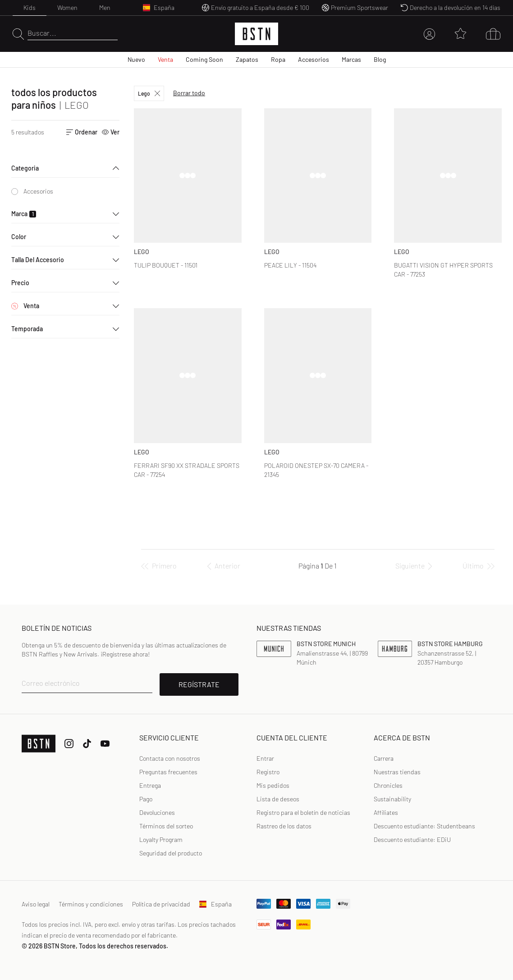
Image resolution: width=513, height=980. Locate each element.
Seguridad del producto (171, 853)
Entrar (265, 758)
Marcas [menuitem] (351, 59)
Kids (30, 7)
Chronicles (388, 785)
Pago (146, 799)
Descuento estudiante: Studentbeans (424, 826)
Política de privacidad (161, 904)
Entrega (150, 785)
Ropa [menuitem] (278, 59)
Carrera (384, 758)
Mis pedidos (273, 785)
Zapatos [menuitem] (247, 59)
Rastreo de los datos (284, 826)
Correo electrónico (51, 683)
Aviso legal (36, 904)
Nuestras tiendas (397, 772)
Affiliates (386, 812)
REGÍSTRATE (199, 684)
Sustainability (392, 799)
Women (67, 7)
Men (105, 7)
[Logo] (256, 34)
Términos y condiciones (91, 904)
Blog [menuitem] (380, 59)
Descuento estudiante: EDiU (412, 839)
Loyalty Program (161, 839)
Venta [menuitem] (165, 59)
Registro (268, 772)
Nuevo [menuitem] (136, 59)
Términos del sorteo (166, 826)
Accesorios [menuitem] (314, 59)
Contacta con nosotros (170, 758)
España (215, 904)
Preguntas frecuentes (168, 772)
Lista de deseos (278, 799)
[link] (265, 758)
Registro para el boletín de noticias (303, 812)
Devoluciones (157, 812)
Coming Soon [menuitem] (204, 59)
